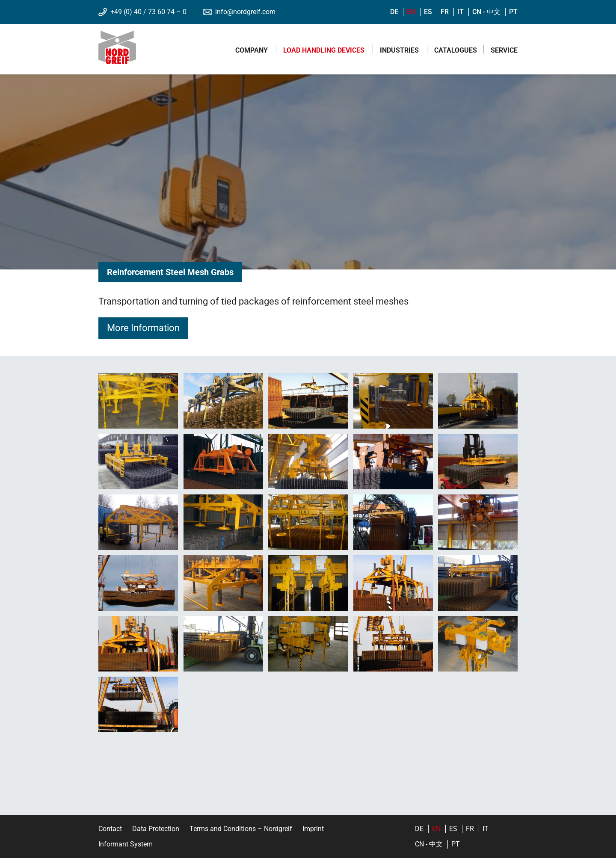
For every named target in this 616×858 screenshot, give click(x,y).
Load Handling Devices (324, 50)
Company (252, 50)
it (461, 12)
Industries (399, 50)
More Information (143, 328)
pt (513, 12)
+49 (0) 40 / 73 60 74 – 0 (148, 12)
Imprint (313, 829)
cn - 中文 (486, 12)
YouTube (361, 842)
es (428, 12)
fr (445, 12)
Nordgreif (117, 47)
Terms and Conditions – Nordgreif (241, 829)
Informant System (126, 844)
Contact (110, 829)
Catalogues (456, 50)
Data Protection (156, 829)
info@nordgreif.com (245, 12)
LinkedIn (361, 831)
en (411, 12)
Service (504, 50)
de (394, 12)
